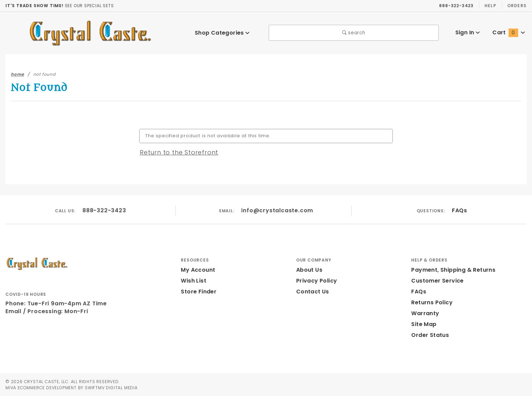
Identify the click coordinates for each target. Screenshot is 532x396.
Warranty (423, 313)
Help (490, 5)
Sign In (467, 32)
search (354, 33)
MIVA (11, 388)
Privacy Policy (316, 281)
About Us (309, 270)
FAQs (459, 210)
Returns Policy (431, 302)
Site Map (423, 324)
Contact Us (311, 292)
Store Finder (198, 292)
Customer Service (435, 281)
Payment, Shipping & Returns (451, 270)
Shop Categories (222, 33)
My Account (197, 270)
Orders (517, 5)
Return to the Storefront (175, 152)
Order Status (429, 335)
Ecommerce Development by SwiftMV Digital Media (81, 388)
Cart (509, 32)
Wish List (194, 281)
